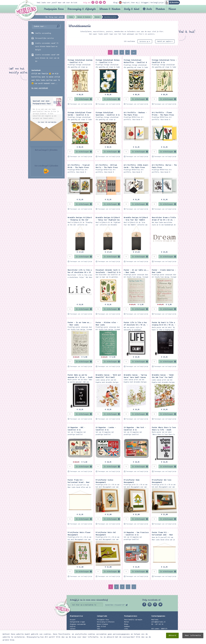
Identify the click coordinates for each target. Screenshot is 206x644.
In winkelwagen (82, 99)
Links (126, 629)
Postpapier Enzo (54, 9)
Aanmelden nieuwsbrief (115, 605)
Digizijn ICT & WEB (169, 641)
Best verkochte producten (106, 633)
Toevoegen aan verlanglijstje (81, 104)
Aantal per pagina (165, 41)
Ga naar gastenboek (40, 88)
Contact (73, 629)
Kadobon (127, 626)
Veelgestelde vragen (77, 622)
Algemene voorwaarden (78, 624)
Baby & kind (132, 9)
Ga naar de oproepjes (47, 122)
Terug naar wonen (56, 17)
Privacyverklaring (77, 631)
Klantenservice (76, 616)
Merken (160, 9)
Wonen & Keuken (110, 9)
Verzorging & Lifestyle (82, 9)
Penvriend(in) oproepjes (133, 620)
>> (134, 52)
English (73, 626)
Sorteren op (145, 41)
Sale (149, 9)
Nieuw (172, 9)
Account (73, 620)
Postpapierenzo (131, 616)
